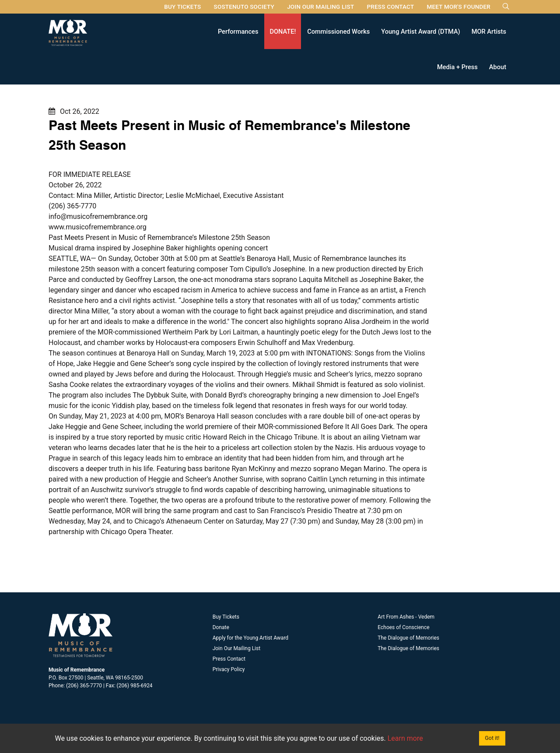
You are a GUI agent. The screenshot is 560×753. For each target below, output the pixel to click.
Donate (221, 627)
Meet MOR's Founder (458, 7)
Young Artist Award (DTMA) (420, 31)
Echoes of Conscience (403, 627)
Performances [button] (238, 31)
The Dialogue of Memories (408, 638)
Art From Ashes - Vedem (406, 617)
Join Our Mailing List (320, 7)
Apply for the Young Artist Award (250, 638)
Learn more (405, 738)
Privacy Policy (229, 669)
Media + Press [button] (457, 67)
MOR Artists (489, 31)
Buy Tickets (182, 7)
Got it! (492, 738)
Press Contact (390, 7)
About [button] (498, 67)
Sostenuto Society (244, 7)
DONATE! (283, 31)
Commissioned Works (338, 31)
